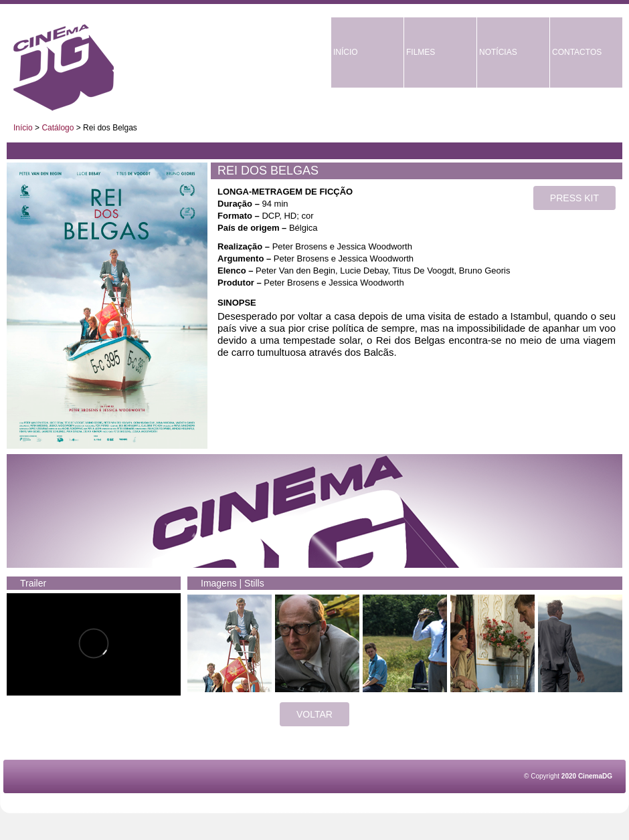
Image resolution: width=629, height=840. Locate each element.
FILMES (421, 52)
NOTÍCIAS (498, 52)
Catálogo (58, 128)
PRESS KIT (574, 198)
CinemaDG (64, 68)
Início (23, 128)
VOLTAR (314, 714)
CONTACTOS (577, 52)
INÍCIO (346, 52)
